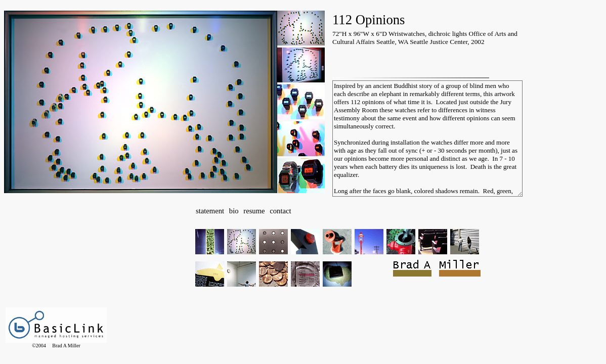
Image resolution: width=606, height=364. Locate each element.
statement (210, 211)
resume (254, 211)
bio (234, 211)
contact (280, 211)
